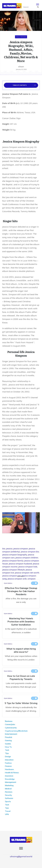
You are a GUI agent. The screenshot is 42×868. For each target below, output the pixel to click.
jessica (9, 549)
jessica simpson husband (20, 564)
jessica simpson (21, 549)
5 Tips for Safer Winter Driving (21, 706)
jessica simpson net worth (27, 573)
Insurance (9, 776)
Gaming (8, 740)
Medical (8, 789)
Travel (8, 811)
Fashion (8, 763)
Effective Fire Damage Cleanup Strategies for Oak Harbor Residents (21, 594)
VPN (7, 814)
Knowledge (10, 779)
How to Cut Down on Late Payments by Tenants (21, 680)
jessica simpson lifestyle (14, 570)
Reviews (9, 792)
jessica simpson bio (30, 552)
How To (8, 747)
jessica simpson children (27, 558)
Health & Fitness (12, 773)
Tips (7, 753)
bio (4, 549)
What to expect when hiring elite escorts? (21, 653)
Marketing (9, 785)
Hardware (9, 769)
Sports (8, 801)
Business (9, 721)
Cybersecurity (11, 728)
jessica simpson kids (28, 567)
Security (8, 795)
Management (11, 782)
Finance (8, 766)
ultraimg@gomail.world (21, 856)
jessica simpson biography (15, 555)
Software (9, 798)
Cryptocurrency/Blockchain (16, 731)
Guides (8, 744)
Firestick (9, 737)
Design (8, 756)
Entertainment (11, 734)
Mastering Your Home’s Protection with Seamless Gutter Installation (21, 624)
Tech (7, 750)
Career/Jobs (10, 724)
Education (9, 760)
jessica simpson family (13, 561)
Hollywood (21, 37)
